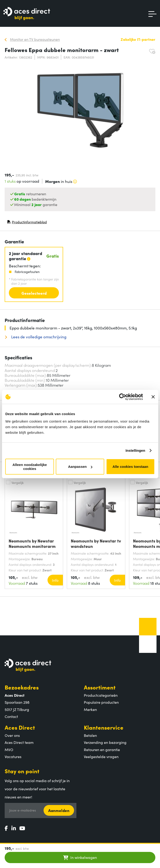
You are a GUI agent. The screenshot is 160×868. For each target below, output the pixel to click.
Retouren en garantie (102, 749)
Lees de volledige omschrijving (38, 337)
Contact (11, 716)
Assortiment (100, 687)
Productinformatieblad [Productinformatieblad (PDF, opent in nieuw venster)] (27, 223)
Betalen (90, 735)
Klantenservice (104, 727)
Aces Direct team (19, 742)
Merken (90, 709)
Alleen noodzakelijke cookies (30, 466)
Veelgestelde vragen (101, 756)
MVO (9, 749)
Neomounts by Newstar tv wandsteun (96, 543)
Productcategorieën (101, 695)
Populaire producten (101, 702)
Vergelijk (18, 483)
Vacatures (13, 756)
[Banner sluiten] (153, 397)
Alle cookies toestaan (130, 467)
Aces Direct (20, 727)
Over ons (12, 735)
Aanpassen (80, 467)
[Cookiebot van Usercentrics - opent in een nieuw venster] (122, 397)
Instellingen (135, 450)
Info (55, 580)
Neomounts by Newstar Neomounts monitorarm (32, 543)
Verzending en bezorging (105, 742)
